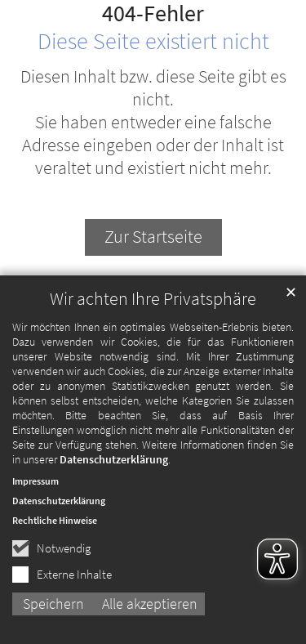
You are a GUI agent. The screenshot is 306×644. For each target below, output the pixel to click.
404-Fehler (153, 14)
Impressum (35, 481)
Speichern (53, 604)
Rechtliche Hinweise (55, 520)
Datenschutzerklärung (114, 459)
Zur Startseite (153, 237)
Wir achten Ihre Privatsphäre (153, 299)
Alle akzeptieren (150, 604)
